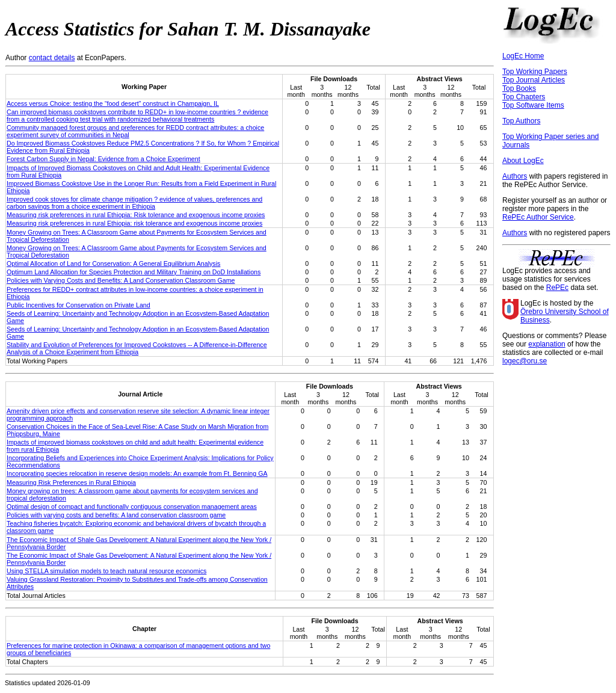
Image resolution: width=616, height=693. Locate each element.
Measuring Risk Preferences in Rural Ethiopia (71, 482)
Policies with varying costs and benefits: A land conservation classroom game (116, 515)
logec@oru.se (525, 361)
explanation (547, 344)
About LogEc (523, 161)
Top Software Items (533, 105)
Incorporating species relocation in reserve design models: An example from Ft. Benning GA (137, 473)
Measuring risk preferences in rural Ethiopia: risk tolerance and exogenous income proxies (134, 223)
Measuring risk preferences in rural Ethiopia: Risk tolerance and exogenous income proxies (136, 215)
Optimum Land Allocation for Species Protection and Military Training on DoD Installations (134, 272)
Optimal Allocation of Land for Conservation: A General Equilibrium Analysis (113, 263)
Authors (515, 176)
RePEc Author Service (538, 217)
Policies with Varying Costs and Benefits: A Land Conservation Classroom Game (121, 280)
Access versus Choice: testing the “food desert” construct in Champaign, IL (113, 103)
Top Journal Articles (534, 80)
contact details (52, 58)
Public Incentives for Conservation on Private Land (79, 305)
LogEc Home (523, 56)
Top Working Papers (535, 72)
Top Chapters (524, 97)
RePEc (557, 288)
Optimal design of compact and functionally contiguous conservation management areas (132, 507)
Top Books (519, 88)
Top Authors (521, 121)
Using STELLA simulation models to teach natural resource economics (106, 571)
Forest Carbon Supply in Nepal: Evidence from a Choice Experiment (103, 159)
